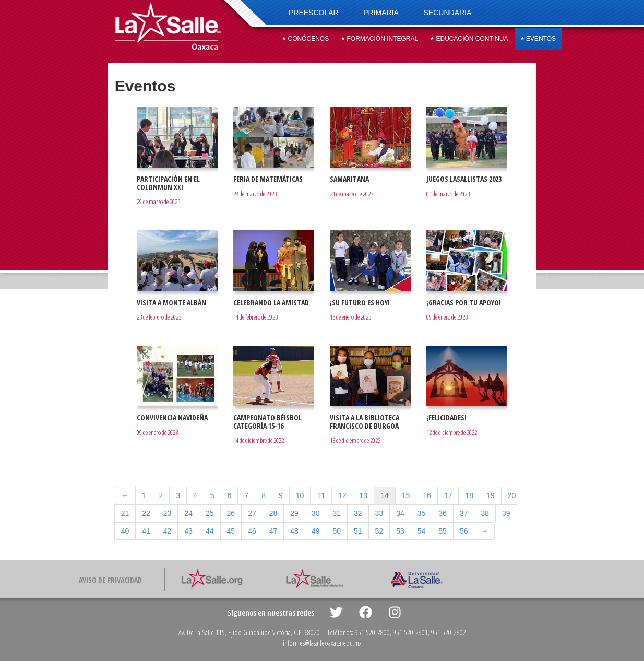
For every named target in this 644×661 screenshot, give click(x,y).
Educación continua (469, 39)
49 (316, 531)
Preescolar (314, 13)
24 (188, 513)
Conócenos (306, 39)
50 (337, 531)
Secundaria (448, 13)
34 (400, 513)
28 (273, 513)
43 (188, 531)
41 (146, 531)
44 (210, 531)
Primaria (381, 13)
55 (443, 531)
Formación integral (380, 39)
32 (358, 513)
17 (448, 495)
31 (337, 513)
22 (146, 513)
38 (485, 513)
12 (342, 495)
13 (364, 495)
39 (506, 513)
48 (294, 531)
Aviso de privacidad (110, 580)
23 (168, 513)
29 (294, 513)
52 (379, 531)
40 (125, 531)
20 (512, 495)
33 (379, 513)
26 (231, 513)
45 (231, 531)
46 (252, 531)
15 (406, 495)
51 (358, 531)
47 (273, 531)
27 (252, 513)
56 (464, 531)
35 (422, 513)
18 (469, 495)
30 (316, 513)
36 (443, 513)
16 (427, 495)
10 (300, 495)
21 (125, 513)
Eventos (538, 39)
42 (168, 531)
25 (210, 513)
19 (491, 495)
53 (400, 531)
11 (321, 495)
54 (422, 531)
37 (464, 513)
